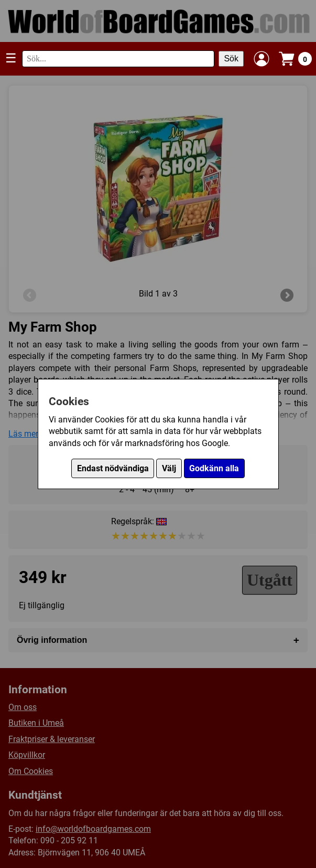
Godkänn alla (214, 468)
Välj (169, 468)
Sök (231, 59)
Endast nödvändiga (113, 468)
